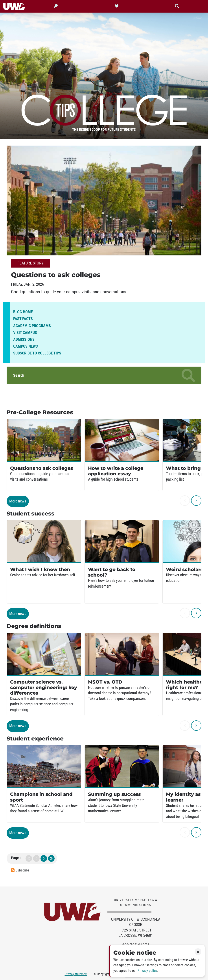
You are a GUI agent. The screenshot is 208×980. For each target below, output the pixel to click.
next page (44, 858)
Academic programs (32, 326)
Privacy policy (147, 971)
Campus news (26, 346)
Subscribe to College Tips (37, 353)
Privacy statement (76, 974)
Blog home (23, 312)
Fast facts (23, 319)
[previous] (185, 501)
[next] (196, 501)
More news (18, 501)
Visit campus (25, 333)
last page (51, 858)
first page (29, 858)
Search (104, 375)
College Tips (104, 108)
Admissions (24, 339)
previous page (36, 858)
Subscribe (20, 870)
